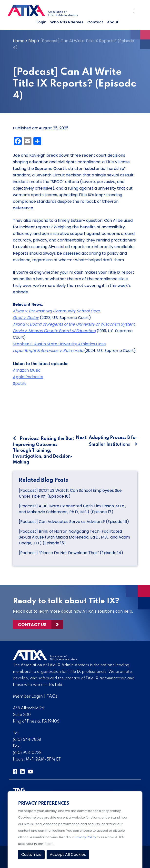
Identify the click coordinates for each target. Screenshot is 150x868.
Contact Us (32, 624)
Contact (95, 22)
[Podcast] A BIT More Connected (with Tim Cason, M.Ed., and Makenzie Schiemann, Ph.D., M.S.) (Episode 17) (72, 509)
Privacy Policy (85, 837)
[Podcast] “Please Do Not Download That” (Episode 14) (71, 553)
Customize (31, 854)
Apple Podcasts (28, 377)
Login (42, 22)
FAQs (52, 696)
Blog (32, 41)
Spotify (20, 383)
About (113, 22)
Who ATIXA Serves (67, 22)
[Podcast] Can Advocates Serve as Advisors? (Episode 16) (74, 522)
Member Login (28, 696)
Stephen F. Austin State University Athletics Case (59, 344)
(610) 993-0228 (27, 753)
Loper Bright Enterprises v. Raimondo (48, 351)
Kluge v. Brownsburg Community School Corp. (57, 311)
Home (19, 41)
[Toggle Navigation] (135, 12)
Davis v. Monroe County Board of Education (54, 331)
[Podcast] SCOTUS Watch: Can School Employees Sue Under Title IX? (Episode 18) (70, 493)
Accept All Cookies (68, 854)
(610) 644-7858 (27, 740)
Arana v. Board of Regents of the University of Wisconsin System (74, 324)
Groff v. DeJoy (26, 318)
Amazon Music (27, 370)
